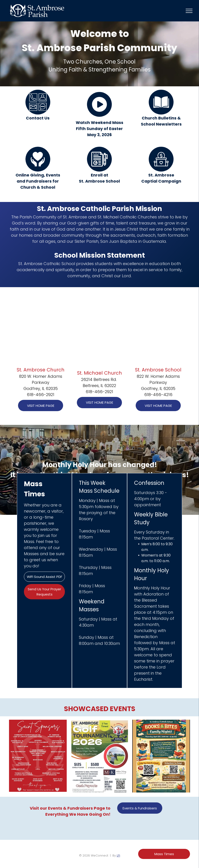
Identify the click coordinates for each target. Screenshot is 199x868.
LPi (118, 855)
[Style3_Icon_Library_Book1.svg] (161, 113)
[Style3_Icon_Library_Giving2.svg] (38, 170)
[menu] (189, 11)
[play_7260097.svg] (99, 116)
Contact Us (38, 118)
